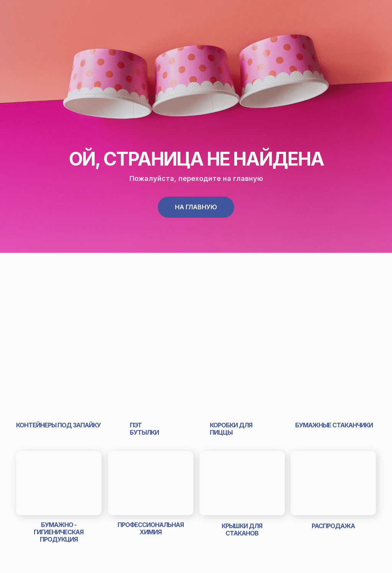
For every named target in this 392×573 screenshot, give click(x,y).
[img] (58, 383)
